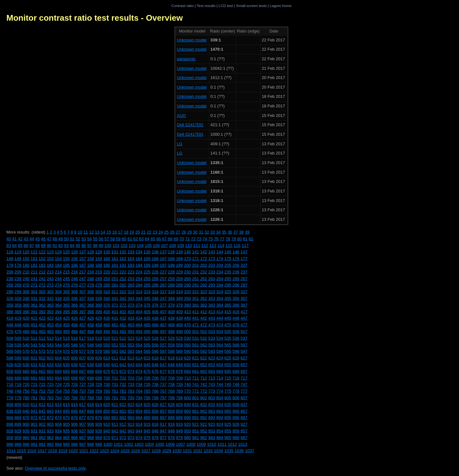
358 (10, 305)
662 (42, 371)
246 (75, 279)
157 (83, 259)
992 (42, 444)
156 (75, 259)
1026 (136, 451)
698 (91, 378)
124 (58, 252)
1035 (229, 451)
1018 (52, 451)
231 (196, 272)
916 (155, 424)
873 (50, 418)
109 (181, 245)
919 (179, 424)
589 (179, 351)
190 (107, 265)
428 (91, 318)
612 (123, 358)
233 (212, 272)
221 (115, 272)
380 (187, 305)
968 (91, 438)
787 (83, 398)
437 (163, 318)
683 (212, 371)
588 (171, 351)
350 (187, 298)
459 (99, 325)
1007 (181, 444)
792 (123, 398)
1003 (139, 444)
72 (193, 239)
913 (131, 424)
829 (179, 404)
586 (155, 351)
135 (147, 252)
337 (83, 298)
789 (99, 398)
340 (107, 298)
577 (83, 351)
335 (66, 298)
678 (171, 371)
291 (196, 285)
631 (34, 365)
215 (66, 272)
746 (236, 384)
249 (99, 279)
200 (187, 265)
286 (155, 285)
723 (50, 384)
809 (18, 404)
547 (83, 345)
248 (91, 279)
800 (187, 398)
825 (147, 404)
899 (18, 424)
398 (91, 312)
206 (236, 265)
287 (163, 285)
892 (204, 418)
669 (99, 371)
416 (236, 312)
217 (83, 272)
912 (123, 424)
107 (164, 245)
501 (196, 332)
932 (42, 431)
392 (42, 312)
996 (75, 444)
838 (10, 411)
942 (123, 431)
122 (42, 252)
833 (212, 404)
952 (204, 431)
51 (72, 239)
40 (9, 239)
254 (139, 279)
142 (204, 252)
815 (66, 404)
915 (147, 424)
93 (66, 245)
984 (220, 438)
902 (42, 424)
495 (147, 332)
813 (50, 404)
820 (107, 404)
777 (244, 391)
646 (155, 365)
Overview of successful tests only (55, 468)
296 (236, 285)
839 (18, 411)
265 (228, 279)
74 (205, 239)
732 (123, 384)
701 (115, 378)
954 (220, 431)
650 (187, 365)
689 (18, 378)
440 (187, 318)
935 (66, 431)
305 (66, 292)
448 (10, 325)
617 (163, 358)
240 (26, 279)
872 (42, 418)
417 (244, 312)
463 (131, 325)
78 (228, 239)
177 (244, 259)
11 (86, 232)
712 (204, 378)
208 (10, 272)
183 (50, 265)
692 (42, 378)
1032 (198, 451)
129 (99, 252)
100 (108, 245)
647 (163, 365)
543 (50, 345)
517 (83, 338)
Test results (206, 6)
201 (196, 265)
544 (58, 345)
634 (58, 365)
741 (196, 384)
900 (26, 424)
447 (244, 318)
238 (10, 279)
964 (58, 438)
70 (182, 239)
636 (75, 365)
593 (212, 351)
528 (171, 338)
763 (131, 391)
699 (99, 378)
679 (179, 371)
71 (187, 239)
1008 (191, 444)
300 (26, 292)
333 (50, 298)
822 (123, 404)
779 (18, 398)
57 (107, 239)
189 (99, 265)
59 (118, 239)
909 (99, 424)
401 (115, 312)
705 (147, 378)
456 (75, 325)
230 (187, 272)
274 (58, 285)
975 (147, 438)
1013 (243, 444)
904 (58, 424)
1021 (84, 451)
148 (10, 259)
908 (91, 424)
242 (42, 279)
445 (228, 318)
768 (171, 391)
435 (147, 318)
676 (155, 371)
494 (139, 332)
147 (244, 252)
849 (99, 411)
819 (99, 404)
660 (26, 371)
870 (26, 418)
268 (10, 285)
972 (123, 438)
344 (139, 298)
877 (83, 418)
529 (179, 338)
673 (131, 371)
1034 (219, 451)
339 (99, 298)
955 (228, 431)
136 (155, 252)
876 (75, 418)
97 (89, 245)
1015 (22, 451)
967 (83, 438)
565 (228, 345)
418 (10, 318)
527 (163, 338)
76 (216, 239)
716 (236, 378)
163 (131, 259)
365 (66, 305)
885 (147, 418)
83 (9, 245)
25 (166, 232)
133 (131, 252)
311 (115, 292)
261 (196, 279)
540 (26, 345)
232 (204, 272)
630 (26, 365)
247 (83, 279)
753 (50, 391)
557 (163, 345)
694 (58, 378)
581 (115, 351)
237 (244, 272)
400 (107, 312)
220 (107, 272)
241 (34, 279)
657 (244, 365)
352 (204, 298)
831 (196, 404)
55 (95, 239)
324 (220, 292)
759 (99, 391)
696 (75, 378)
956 (236, 431)
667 (83, 371)
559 (179, 345)
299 (18, 292)
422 (42, 318)
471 (196, 325)
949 (179, 431)
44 (32, 239)
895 (228, 418)
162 (123, 259)
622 (204, 358)
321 (196, 292)
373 (131, 305)
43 (26, 239)
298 (10, 292)
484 (58, 332)
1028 (156, 451)
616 (155, 358)
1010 (211, 444)
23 (155, 232)
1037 (250, 451)
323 (212, 292)
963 (50, 438)
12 (91, 232)
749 (18, 391)
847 (83, 411)
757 (83, 391)
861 (196, 411)
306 (75, 292)
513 (50, 338)
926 (236, 424)
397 (83, 312)
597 (244, 351)
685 (228, 371)
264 (220, 279)
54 (89, 239)
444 (220, 318)
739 (179, 384)
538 (10, 345)
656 (236, 365)
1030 (177, 451)
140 (187, 252)
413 (212, 312)
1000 (108, 444)
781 (34, 398)
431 (115, 318)
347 (163, 298)
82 (251, 239)
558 (171, 345)
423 (50, 318)
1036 (239, 451)
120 (26, 252)
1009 (201, 444)
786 (75, 398)
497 (163, 332)
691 (34, 378)
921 (196, 424)
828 (171, 404)
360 (26, 305)
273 (50, 285)
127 (83, 252)
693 (50, 378)
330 (26, 298)
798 (171, 398)
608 (91, 358)
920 (187, 424)
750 (26, 391)
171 (196, 259)
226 (155, 272)
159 (99, 259)
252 (123, 279)
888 (171, 418)
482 (42, 332)
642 (123, 365)
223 (131, 272)
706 (155, 378)
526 (155, 338)
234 (220, 272)
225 (147, 272)
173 (212, 259)
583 (131, 351)
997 (83, 444)
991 (34, 444)
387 (244, 305)
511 (34, 338)
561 (196, 345)
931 (34, 431)
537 (244, 338)
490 (107, 332)
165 (147, 259)
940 (107, 431)
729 (99, 384)
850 (107, 411)
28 (184, 232)
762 (123, 391)
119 (18, 252)
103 (132, 245)
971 (115, 438)
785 (66, 398)
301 (34, 292)
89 (43, 245)
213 (50, 272)
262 (204, 279)
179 (18, 265)
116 (237, 245)
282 (123, 285)
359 (18, 305)
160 (107, 259)
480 (26, 332)
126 (75, 252)
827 (163, 404)
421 (34, 318)
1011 (222, 444)
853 (131, 411)
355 (228, 298)
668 (91, 371)
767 (163, 391)
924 (220, 424)
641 (115, 365)
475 (228, 325)
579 (99, 351)
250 (107, 279)
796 (155, 398)
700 (107, 378)
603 (50, 358)
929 (18, 431)
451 (34, 325)
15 (109, 232)
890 (187, 418)
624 (220, 358)
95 (78, 245)
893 (212, 418)
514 (58, 338)
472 (204, 325)
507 (244, 332)
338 (91, 298)
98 (95, 245)
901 (34, 424)
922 (204, 424)
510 (26, 338)
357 (244, 298)
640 (107, 365)
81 (245, 239)
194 (139, 265)
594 (220, 351)
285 (147, 285)
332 (42, 298)
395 (66, 312)
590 (187, 351)
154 (58, 259)
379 (179, 305)
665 (66, 371)
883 (131, 418)
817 (83, 404)
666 (75, 371)
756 (75, 391)
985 (228, 438)
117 (245, 245)
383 (212, 305)
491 (115, 332)
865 (228, 411)
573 (50, 351)
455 (66, 325)
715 (228, 378)
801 (196, 398)
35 (224, 232)
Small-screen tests (251, 6)
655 (228, 365)
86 (26, 245)
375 (147, 305)
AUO (181, 115)
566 (236, 345)
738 (171, 384)
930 (26, 431)
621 (196, 358)
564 (220, 345)
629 (18, 365)
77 (222, 239)
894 (220, 418)
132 (123, 252)
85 (20, 245)
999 (99, 444)
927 (244, 424)
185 (66, 265)
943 (131, 431)
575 (66, 351)
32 (207, 232)
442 (204, 318)
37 (236, 232)
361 (34, 305)
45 (37, 239)
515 (66, 338)
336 (75, 298)
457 (83, 325)
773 (212, 391)
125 (66, 252)
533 (212, 338)
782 (42, 398)
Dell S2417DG (190, 125)
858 (171, 411)
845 (66, 411)
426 (75, 318)
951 (196, 431)
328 (10, 298)
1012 (233, 444)
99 (101, 245)
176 (236, 259)
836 (236, 404)
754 (58, 391)
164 (139, 259)
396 (75, 312)
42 (20, 239)
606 (75, 358)
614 (139, 358)
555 (147, 345)
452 (42, 325)
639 (99, 365)
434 (139, 318)
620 (187, 358)
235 (228, 272)
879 (99, 418)
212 (42, 272)
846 (75, 411)
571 (34, 351)
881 (115, 418)
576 (75, 351)
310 (107, 292)
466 (155, 325)
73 (199, 239)
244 (58, 279)
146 (236, 252)
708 (171, 378)
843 (50, 411)
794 (139, 398)
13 (97, 232)
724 (58, 384)
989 (18, 444)
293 (212, 285)
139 (179, 252)
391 (34, 312)
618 (171, 358)
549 (99, 345)
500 (187, 332)
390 (26, 312)
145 (228, 252)
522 (123, 338)
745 (228, 384)
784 (58, 398)
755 (66, 391)
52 (78, 239)
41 (14, 239)
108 (172, 245)
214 (58, 272)
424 (58, 318)
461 (115, 325)
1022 (94, 451)
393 (50, 312)
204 (220, 265)
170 (187, 259)
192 (123, 265)
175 (228, 259)
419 (18, 318)
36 (230, 232)
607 (83, 358)
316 (155, 292)
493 (131, 332)
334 (58, 298)
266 (236, 279)
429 (99, 318)
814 (58, 404)
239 (18, 279)
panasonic (186, 59)
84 (14, 245)
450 (26, 325)
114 (221, 245)
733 (131, 384)
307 (83, 292)
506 (236, 332)
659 (18, 371)
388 (10, 312)
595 (228, 351)
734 (139, 384)
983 (212, 438)
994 (58, 444)
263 (212, 279)
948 (171, 431)
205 (228, 265)
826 (155, 404)
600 (26, 358)
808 (10, 404)
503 (212, 332)
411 (196, 312)
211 (34, 272)
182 (42, 265)
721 (34, 384)
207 (244, 265)
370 (107, 305)
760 (107, 391)
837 (244, 404)
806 (236, 398)
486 (75, 332)
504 (220, 332)
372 (123, 305)
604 (58, 358)
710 (187, 378)
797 (163, 398)
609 (99, 358)
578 (91, 351)
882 (123, 418)
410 (187, 312)
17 (120, 232)
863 (212, 411)
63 (141, 239)
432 (123, 318)
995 (66, 444)
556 (155, 345)
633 (50, 365)
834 (220, 404)
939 (99, 431)
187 (83, 265)
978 (171, 438)
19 (132, 232)
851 (115, 411)
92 (61, 245)
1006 (170, 444)
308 (91, 292)
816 (75, 404)
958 (10, 438)
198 (171, 265)
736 (155, 384)
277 (83, 285)
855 (147, 411)
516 (75, 338)
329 (18, 298)
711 (196, 378)
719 (18, 384)
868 (10, 418)
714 (220, 378)
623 (212, 358)
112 (205, 245)
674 (139, 371)
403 (131, 312)
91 (55, 245)
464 (139, 325)
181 (34, 265)
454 (58, 325)
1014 (11, 451)
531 (196, 338)
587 (163, 351)
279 (99, 285)
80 (239, 239)
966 (75, 438)
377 (163, 305)
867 (244, 411)
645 (147, 365)
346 (155, 298)
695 (66, 378)
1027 (146, 451)
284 (139, 285)
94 (72, 245)
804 (220, 398)
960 (26, 438)
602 (42, 358)
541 (34, 345)
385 (228, 305)
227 (163, 272)
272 (42, 285)
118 (10, 252)
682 (204, 371)
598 (10, 358)
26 (172, 232)
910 (107, 424)
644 (139, 365)
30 (195, 232)
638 (91, 365)
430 (107, 318)
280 (107, 285)
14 (103, 232)
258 (171, 279)
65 (153, 239)
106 (157, 245)
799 (179, 398)
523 (131, 338)
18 (126, 232)
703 (131, 378)
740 (187, 384)
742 (204, 384)
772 (204, 391)
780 (26, 398)
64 (147, 239)
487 (83, 332)
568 (10, 351)
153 (50, 259)
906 (75, 424)
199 (179, 265)
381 (196, 305)
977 (163, 438)
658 (10, 371)
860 (187, 411)
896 (236, 418)
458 (91, 325)
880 (107, 418)
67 (164, 239)
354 (220, 298)
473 (212, 325)
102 (124, 245)
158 (91, 259)
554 (139, 345)
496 (155, 332)
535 (228, 338)
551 (115, 345)
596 (236, 351)
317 (163, 292)
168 (171, 259)
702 (123, 378)
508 (10, 338)
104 (140, 245)
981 (196, 438)
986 (236, 438)
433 (131, 318)
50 (66, 239)
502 (204, 332)
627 (244, 358)
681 (196, 371)
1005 (160, 444)
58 (113, 239)
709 (179, 378)
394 (58, 312)
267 (244, 279)
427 (83, 318)
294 (220, 285)
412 (204, 312)
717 (244, 378)
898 (10, 424)
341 (115, 298)
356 (236, 298)
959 (18, 438)
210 (26, 272)
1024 (115, 451)
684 (220, 371)
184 (58, 265)
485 (66, 332)
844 (58, 411)
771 (196, 391)
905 (66, 424)
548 (91, 345)
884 (139, 418)
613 (131, 358)
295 (228, 285)
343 (131, 298)
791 (115, 398)
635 (66, 365)
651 (196, 365)
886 (155, 418)
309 (99, 292)
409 (179, 312)
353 (212, 298)
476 (236, 325)
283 (131, 285)
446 (236, 318)
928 (10, 431)
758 (91, 391)
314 (139, 292)
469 (179, 325)
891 (196, 418)
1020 (73, 451)
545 (66, 345)
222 (123, 272)
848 (91, 411)
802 (204, 398)
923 (212, 424)
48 (55, 239)
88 (37, 245)
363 (50, 305)
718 (10, 384)
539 (18, 345)
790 (107, 398)
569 (18, 351)
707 (163, 378)
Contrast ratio (182, 6)
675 (147, 371)
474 (220, 325)
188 (91, 265)
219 (99, 272)
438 (171, 318)
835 (228, 404)
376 (155, 305)
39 (247, 232)
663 (50, 371)
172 (204, 259)
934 (58, 431)
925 (228, 424)
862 (204, 411)
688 (10, 378)
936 (75, 431)
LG (180, 144)
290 (187, 285)
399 (99, 312)
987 (244, 438)
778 (10, 398)
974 (139, 438)
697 (83, 378)
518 (91, 338)
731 (115, 384)
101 (116, 245)
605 (66, 358)
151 (34, 259)
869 (18, 418)
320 (187, 292)
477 (244, 325)
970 (107, 438)
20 (137, 232)
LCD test (226, 6)
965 (66, 438)
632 (42, 365)
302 (42, 292)
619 (179, 358)
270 (26, 285)
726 (75, 384)
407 (163, 312)
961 (34, 438)
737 (163, 384)
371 (115, 305)
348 (171, 298)
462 (123, 325)
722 (42, 384)
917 (163, 424)
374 (139, 305)
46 (43, 239)
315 (147, 292)
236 (236, 272)
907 (83, 424)
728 (91, 384)
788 (91, 398)
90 (49, 245)
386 (236, 305)
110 (189, 245)
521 (115, 338)
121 (34, 252)
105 (148, 245)
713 (212, 378)
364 (58, 305)
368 (91, 305)
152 (42, 259)
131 (115, 252)
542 (42, 345)
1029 (167, 451)
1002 (129, 444)
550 (107, 345)
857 (163, 411)
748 (10, 391)
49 (61, 239)
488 (91, 332)
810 (26, 404)
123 (50, 252)
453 (50, 325)
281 (115, 285)
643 (131, 365)
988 (10, 444)
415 (228, 312)
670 (107, 371)
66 (158, 239)
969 (99, 438)
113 (213, 245)
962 (42, 438)
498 (171, 332)
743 (212, 384)
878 (91, 418)
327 (244, 292)
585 (147, 351)
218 (91, 272)
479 (18, 332)
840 (26, 411)
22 (149, 232)
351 (196, 298)
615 (147, 358)
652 (204, 365)
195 (147, 265)
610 (107, 358)
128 (91, 252)
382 (204, 305)
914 (139, 424)
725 (66, 384)
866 (236, 411)
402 (123, 312)
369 (99, 305)
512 (42, 338)
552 (123, 345)
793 (131, 398)
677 (163, 371)
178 (10, 265)
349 (179, 298)
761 (115, 391)
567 (244, 345)
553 (131, 345)
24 (161, 232)
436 (155, 318)
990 (26, 444)
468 (171, 325)
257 (163, 279)
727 (83, 384)
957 (244, 431)
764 (139, 391)
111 (197, 245)
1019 (63, 451)
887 (163, 418)
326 (236, 292)
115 (229, 245)
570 (26, 351)
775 (228, 391)
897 (244, 418)
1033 (208, 451)
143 (212, 252)
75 (210, 239)
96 (84, 245)
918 (171, 424)
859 (179, 411)
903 (50, 424)
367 (83, 305)
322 (204, 292)
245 (66, 279)
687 (244, 371)
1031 (187, 451)
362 (42, 305)
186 (75, 265)
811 (34, 404)
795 (147, 398)
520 (107, 338)
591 (196, 351)
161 (115, 259)
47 (49, 239)
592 (204, 351)
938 (91, 431)
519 (99, 338)
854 (139, 411)
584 (139, 351)
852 (123, 411)
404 (139, 312)
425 (66, 318)
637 (83, 365)
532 (204, 338)
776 (236, 391)
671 (115, 371)
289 (179, 285)
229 (179, 272)
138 (171, 252)
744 (220, 384)
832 (204, 404)
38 (241, 232)
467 (163, 325)
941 (115, 431)
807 (244, 398)
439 (179, 318)
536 (236, 338)
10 (80, 232)
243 (50, 279)
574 (58, 351)
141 (196, 252)
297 (244, 285)
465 (147, 325)
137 (163, 252)
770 (187, 391)
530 (187, 338)
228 (171, 272)
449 (18, 325)
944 (139, 431)
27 (178, 232)
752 (42, 391)
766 (155, 391)
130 (107, 252)
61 (130, 239)
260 (187, 279)
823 (131, 404)
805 (228, 398)
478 (10, 332)
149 (18, 259)
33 (213, 232)
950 (187, 431)
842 (42, 411)
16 (114, 232)
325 (228, 292)
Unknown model (192, 40)
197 (163, 265)
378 (171, 305)
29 (189, 232)
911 (115, 424)
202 (204, 265)
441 (196, 318)
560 (187, 345)
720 (26, 384)
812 (42, 404)
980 (187, 438)
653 (212, 365)
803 (212, 398)
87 (32, 245)
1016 (32, 451)
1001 (118, 444)
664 (58, 371)
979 (179, 438)
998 (91, 444)
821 (115, 404)
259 (179, 279)
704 (139, 378)
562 (204, 345)
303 (50, 292)
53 (84, 239)
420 (26, 318)
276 (75, 285)
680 (187, 371)
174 (220, 259)
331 (34, 298)
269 (18, 285)
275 (66, 285)
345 (147, 298)
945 (147, 431)
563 (212, 345)
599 (18, 358)
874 (58, 418)
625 (228, 358)
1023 (104, 451)
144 (220, 252)
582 (123, 351)
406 (155, 312)
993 (50, 444)
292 (204, 285)
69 (176, 239)
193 (131, 265)
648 (171, 365)
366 (75, 305)
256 (155, 279)
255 (147, 279)
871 (34, 418)
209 (18, 272)
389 (18, 312)
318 (171, 292)
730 (107, 384)
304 (58, 292)
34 (218, 232)
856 (155, 411)
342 (123, 298)
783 (50, 398)
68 (170, 239)
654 (220, 365)
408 (171, 312)
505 (228, 332)
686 (236, 371)
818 (91, 404)
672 (123, 371)
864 (220, 411)
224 (139, 272)
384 (220, 305)
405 (147, 312)
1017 (42, 451)
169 (179, 259)
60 (124, 239)
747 (244, 384)
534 (220, 338)
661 (34, 371)
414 (220, 312)
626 (236, 358)
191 (115, 265)
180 (26, 265)
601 (34, 358)
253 (131, 279)
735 (147, 384)
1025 (125, 451)
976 (155, 438)
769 (179, 391)
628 (10, 365)
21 (143, 232)
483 (50, 332)
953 (212, 431)
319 (179, 292)
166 (155, 259)
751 (34, 391)
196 (155, 265)
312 (123, 292)
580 (107, 351)
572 (42, 351)
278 (91, 285)
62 (135, 239)
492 (123, 332)
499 (179, 332)
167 (163, 259)
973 (131, 438)
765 (147, 391)
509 (18, 338)
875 (66, 418)
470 (187, 325)
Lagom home (280, 6)
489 (99, 332)
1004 (149, 444)
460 (107, 325)
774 (220, 391)
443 (212, 318)
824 (139, 404)
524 (139, 338)
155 (66, 259)
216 (75, 272)
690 (26, 378)
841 (34, 411)
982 (204, 438)
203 (212, 265)
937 (83, 431)
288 (171, 285)
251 (115, 279)
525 (147, 338)
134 (139, 252)
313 (131, 292)
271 (34, 285)
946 (155, 431)
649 (179, 365)
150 (26, 259)
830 (187, 404)
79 (234, 239)
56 (101, 239)
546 (75, 345)
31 (201, 232)
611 (115, 358)
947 (163, 431)
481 (34, 332)
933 (50, 431)
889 (179, 418)
